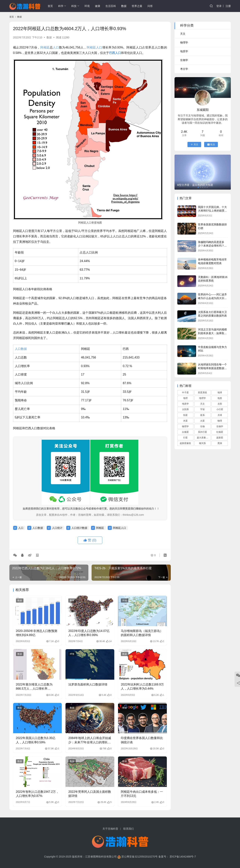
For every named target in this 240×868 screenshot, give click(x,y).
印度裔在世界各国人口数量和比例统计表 (142, 740)
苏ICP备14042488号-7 (183, 857)
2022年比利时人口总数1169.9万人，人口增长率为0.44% (142, 687)
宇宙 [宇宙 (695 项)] (202, 409)
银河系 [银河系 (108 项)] (202, 443)
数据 (124, 6)
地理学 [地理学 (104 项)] (202, 398)
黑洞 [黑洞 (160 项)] (220, 443)
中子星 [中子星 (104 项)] (185, 393)
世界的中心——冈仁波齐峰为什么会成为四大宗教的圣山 (212, 298)
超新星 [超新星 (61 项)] (220, 438)
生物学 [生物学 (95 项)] (220, 426)
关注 (194, 145)
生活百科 (111, 6)
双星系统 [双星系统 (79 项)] (202, 393)
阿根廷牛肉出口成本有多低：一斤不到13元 (142, 794)
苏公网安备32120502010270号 (140, 857)
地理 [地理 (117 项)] (185, 398)
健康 (98, 6)
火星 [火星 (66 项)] (202, 421)
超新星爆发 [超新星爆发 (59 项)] (185, 443)
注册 (228, 6)
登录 (219, 6)
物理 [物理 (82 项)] (220, 421)
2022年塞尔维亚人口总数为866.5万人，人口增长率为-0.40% (34, 687)
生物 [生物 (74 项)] (202, 426)
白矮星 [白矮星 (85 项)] (185, 432)
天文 (183, 34)
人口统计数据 (79, 528)
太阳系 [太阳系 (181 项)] (185, 409)
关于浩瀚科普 (110, 829)
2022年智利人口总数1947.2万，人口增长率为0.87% (37, 794)
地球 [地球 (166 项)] (220, 393)
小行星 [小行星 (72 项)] (220, 409)
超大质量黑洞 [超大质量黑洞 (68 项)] (204, 438)
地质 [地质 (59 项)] (220, 398)
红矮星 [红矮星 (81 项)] (220, 432)
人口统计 (57, 528)
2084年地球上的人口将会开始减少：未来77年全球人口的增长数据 (90, 740)
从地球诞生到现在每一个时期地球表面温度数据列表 (212, 368)
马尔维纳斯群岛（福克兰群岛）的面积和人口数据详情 (142, 633)
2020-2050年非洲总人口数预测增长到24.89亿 (37, 633)
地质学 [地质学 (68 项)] (185, 404)
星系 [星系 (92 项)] (202, 415)
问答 (150, 6)
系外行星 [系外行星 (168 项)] (202, 432)
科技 (74, 6)
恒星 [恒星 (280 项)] (185, 415)
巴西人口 (115, 53)
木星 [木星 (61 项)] (185, 421)
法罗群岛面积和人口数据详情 (88, 684)
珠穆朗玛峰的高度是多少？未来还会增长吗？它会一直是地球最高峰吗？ (212, 246)
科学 (61, 6)
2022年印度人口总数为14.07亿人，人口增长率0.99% (89, 633)
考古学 (184, 69)
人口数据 (21, 349)
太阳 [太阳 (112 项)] (220, 404)
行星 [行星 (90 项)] (185, 438)
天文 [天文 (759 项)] (202, 404)
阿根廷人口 (94, 47)
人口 (56, 47)
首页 (50, 6)
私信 (211, 145)
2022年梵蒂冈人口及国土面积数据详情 (90, 794)
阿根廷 (45, 47)
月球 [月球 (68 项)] (220, 415)
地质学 (184, 51)
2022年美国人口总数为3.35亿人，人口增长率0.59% (36, 740)
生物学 (184, 60)
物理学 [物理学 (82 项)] (185, 426)
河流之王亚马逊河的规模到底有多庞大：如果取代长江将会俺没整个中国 (212, 333)
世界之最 (137, 6)
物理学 (184, 42)
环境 (87, 6)
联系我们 (129, 829)
